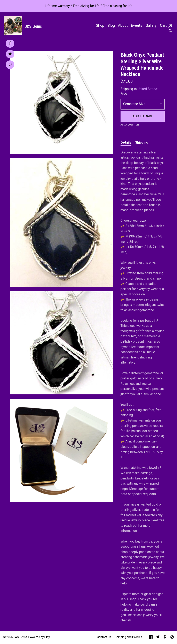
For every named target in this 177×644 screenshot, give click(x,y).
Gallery (151, 25)
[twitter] (158, 637)
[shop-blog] (172, 637)
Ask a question (130, 125)
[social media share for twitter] (10, 54)
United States (147, 89)
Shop (100, 25)
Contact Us (104, 637)
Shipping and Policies (128, 637)
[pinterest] (165, 637)
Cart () (166, 25)
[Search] (171, 31)
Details (126, 142)
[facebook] (151, 637)
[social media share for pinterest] (10, 65)
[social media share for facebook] (10, 43)
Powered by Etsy (39, 637)
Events (137, 25)
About (123, 25)
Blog (111, 25)
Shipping (142, 142)
